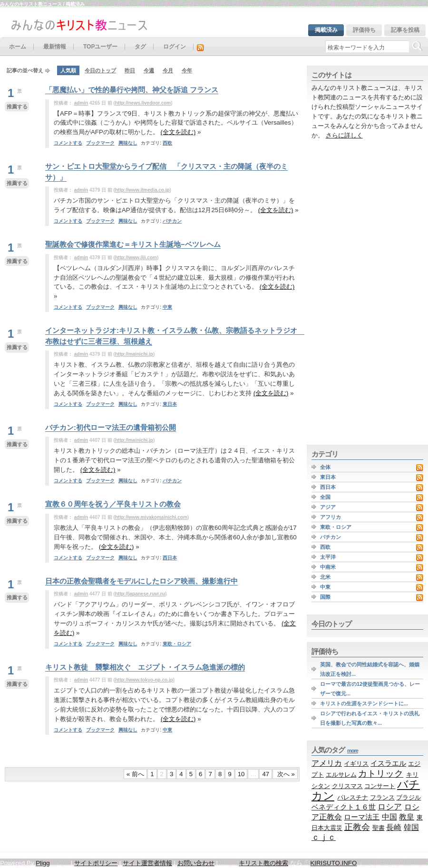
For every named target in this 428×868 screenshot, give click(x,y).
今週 (149, 70)
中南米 (328, 567)
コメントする (68, 143)
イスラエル (388, 763)
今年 (187, 70)
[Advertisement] (336, 293)
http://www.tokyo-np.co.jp (144, 680)
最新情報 (55, 47)
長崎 (394, 827)
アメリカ (327, 763)
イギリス (356, 764)
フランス (382, 797)
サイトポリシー (96, 863)
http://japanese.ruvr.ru (140, 594)
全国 (325, 497)
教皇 (407, 817)
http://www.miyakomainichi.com (151, 517)
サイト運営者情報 (147, 863)
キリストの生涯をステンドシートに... (364, 703)
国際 (325, 597)
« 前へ (135, 774)
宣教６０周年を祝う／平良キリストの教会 (113, 504)
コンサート (380, 786)
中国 (389, 817)
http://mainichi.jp (134, 354)
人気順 (68, 70)
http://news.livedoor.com (143, 103)
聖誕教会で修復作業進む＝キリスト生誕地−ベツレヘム (133, 244)
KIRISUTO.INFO (333, 863)
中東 (167, 307)
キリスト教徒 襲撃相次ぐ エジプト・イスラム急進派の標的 (145, 667)
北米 (325, 577)
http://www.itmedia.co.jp (142, 190)
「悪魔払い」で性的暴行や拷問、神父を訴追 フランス (132, 90)
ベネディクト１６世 (344, 807)
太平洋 (328, 557)
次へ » (285, 774)
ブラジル (409, 797)
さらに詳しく (344, 135)
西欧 (167, 143)
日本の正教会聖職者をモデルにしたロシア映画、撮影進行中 (141, 581)
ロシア (390, 807)
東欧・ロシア (177, 644)
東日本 (170, 404)
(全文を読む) (178, 132)
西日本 (170, 558)
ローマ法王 (362, 817)
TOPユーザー (100, 47)
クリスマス (347, 786)
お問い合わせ (196, 863)
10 (241, 774)
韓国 (411, 827)
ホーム (18, 47)
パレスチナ (353, 797)
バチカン (172, 221)
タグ (140, 47)
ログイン (175, 47)
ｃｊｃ (324, 837)
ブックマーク (100, 143)
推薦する (17, 107)
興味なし (128, 143)
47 (266, 774)
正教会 (357, 827)
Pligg (43, 863)
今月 (168, 70)
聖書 (379, 828)
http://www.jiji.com (136, 258)
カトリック (381, 773)
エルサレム (341, 775)
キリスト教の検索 (263, 863)
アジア (328, 507)
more (353, 751)
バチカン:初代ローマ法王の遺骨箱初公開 (111, 427)
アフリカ (331, 517)
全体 (325, 467)
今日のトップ (100, 70)
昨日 (130, 70)
